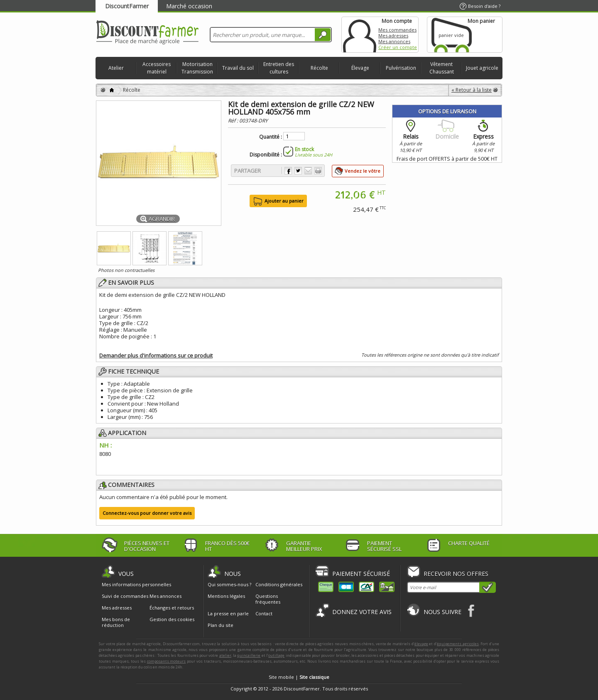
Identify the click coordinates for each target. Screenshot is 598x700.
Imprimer (318, 171)
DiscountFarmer (127, 6)
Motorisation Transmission (197, 68)
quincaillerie (249, 655)
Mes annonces (394, 41)
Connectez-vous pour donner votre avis (147, 513)
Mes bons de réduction (116, 622)
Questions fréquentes (268, 599)
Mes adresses (393, 35)
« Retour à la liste (472, 90)
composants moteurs (167, 661)
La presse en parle (228, 613)
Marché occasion (189, 6)
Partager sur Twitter (298, 171)
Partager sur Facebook (288, 171)
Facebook (472, 611)
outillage (276, 655)
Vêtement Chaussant (442, 68)
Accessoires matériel (157, 68)
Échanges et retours (172, 608)
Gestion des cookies (172, 619)
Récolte (319, 68)
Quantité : (271, 137)
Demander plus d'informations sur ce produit (156, 355)
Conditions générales (279, 584)
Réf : (234, 121)
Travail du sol (238, 68)
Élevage (360, 68)
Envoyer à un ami (308, 171)
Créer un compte (398, 47)
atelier (225, 655)
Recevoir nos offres (456, 574)
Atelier (116, 68)
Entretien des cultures (279, 68)
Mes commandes (397, 30)
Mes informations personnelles (136, 585)
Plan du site (221, 625)
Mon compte (360, 35)
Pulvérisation (401, 68)
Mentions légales (226, 596)
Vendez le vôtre (363, 171)
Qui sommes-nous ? (229, 584)
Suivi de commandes (125, 596)
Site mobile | (299, 677)
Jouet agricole (482, 68)
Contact (264, 613)
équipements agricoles (458, 644)
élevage (421, 644)
